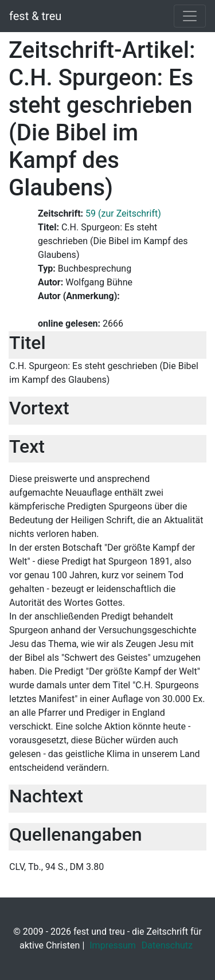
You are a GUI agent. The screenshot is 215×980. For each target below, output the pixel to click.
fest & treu (35, 16)
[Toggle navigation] (190, 16)
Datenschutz (167, 945)
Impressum (113, 945)
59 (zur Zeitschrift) (123, 213)
